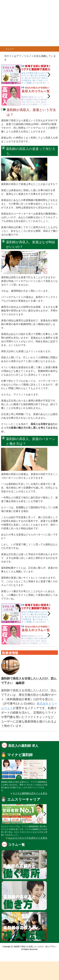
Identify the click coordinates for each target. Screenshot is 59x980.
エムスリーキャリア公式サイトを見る (28, 838)
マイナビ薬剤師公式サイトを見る (30, 793)
